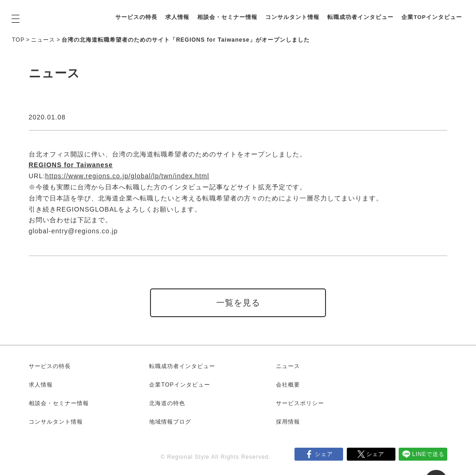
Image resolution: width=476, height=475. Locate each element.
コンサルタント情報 (345, 12)
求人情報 (230, 12)
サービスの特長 (189, 12)
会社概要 (288, 385)
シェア (324, 454)
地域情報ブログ (170, 422)
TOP (18, 40)
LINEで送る (428, 454)
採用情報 (288, 422)
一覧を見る (238, 303)
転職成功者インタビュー (413, 12)
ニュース (43, 40)
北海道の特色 (167, 403)
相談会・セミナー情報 (280, 12)
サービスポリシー (300, 403)
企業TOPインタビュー (198, 22)
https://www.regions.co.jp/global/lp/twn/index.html (127, 176)
